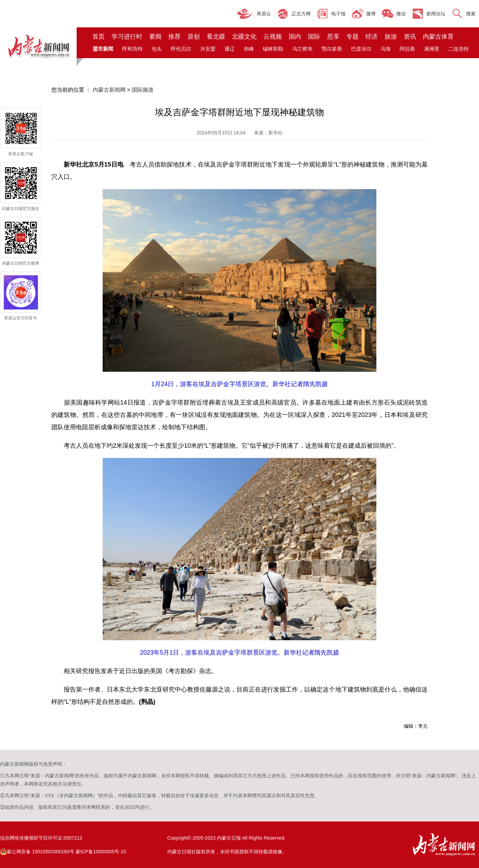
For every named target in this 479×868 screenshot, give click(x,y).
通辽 (230, 49)
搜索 (471, 14)
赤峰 (249, 49)
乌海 (386, 49)
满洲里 (432, 49)
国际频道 (143, 90)
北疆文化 (244, 37)
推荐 (174, 37)
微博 (371, 14)
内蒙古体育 (438, 37)
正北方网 (301, 14)
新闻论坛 (436, 14)
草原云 (264, 14)
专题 (352, 37)
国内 (295, 37)
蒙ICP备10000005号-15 (101, 852)
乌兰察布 (302, 49)
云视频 (273, 37)
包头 (157, 49)
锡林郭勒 (273, 49)
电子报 (338, 14)
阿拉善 (407, 49)
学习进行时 (127, 37)
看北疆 (216, 37)
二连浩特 (458, 49)
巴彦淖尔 (361, 49)
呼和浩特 (132, 49)
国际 (314, 37)
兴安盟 (208, 49)
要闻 (155, 37)
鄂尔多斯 (332, 49)
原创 (194, 37)
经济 (372, 37)
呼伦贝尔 (181, 49)
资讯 (410, 37)
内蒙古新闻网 (109, 90)
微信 (401, 14)
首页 (99, 37)
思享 (333, 37)
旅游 (391, 37)
